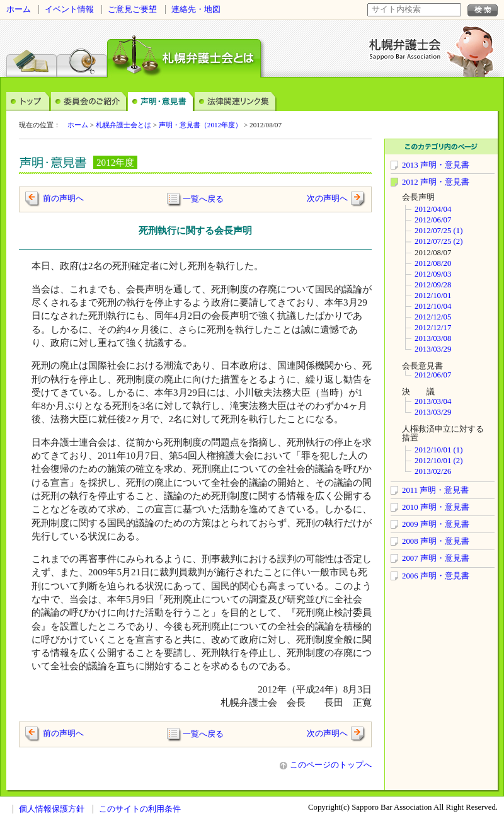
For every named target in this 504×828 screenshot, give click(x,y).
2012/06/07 (433, 220)
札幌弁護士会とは (123, 125)
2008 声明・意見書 (436, 541)
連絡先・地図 (196, 9)
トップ (29, 101)
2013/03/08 (433, 338)
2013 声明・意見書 (436, 165)
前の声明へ (63, 198)
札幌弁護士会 (405, 49)
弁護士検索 (82, 53)
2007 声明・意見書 (436, 558)
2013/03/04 (433, 401)
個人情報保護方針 (52, 809)
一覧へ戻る (203, 198)
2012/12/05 (433, 317)
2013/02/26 (433, 471)
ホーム (19, 9)
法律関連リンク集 (236, 101)
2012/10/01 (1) (438, 450)
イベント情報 (69, 9)
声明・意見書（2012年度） (200, 125)
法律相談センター (31, 53)
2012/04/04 (433, 209)
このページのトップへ (326, 765)
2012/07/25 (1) (438, 231)
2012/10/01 (433, 296)
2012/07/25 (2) (438, 241)
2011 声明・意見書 (435, 490)
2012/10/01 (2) (438, 461)
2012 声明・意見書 (436, 182)
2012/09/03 (433, 274)
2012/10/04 (433, 306)
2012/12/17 (433, 328)
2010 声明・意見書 (436, 507)
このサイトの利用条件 (140, 809)
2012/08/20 (433, 263)
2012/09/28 (433, 285)
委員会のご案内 (89, 101)
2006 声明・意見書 (436, 576)
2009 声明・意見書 (436, 524)
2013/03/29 (433, 349)
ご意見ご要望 (132, 9)
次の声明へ (327, 198)
